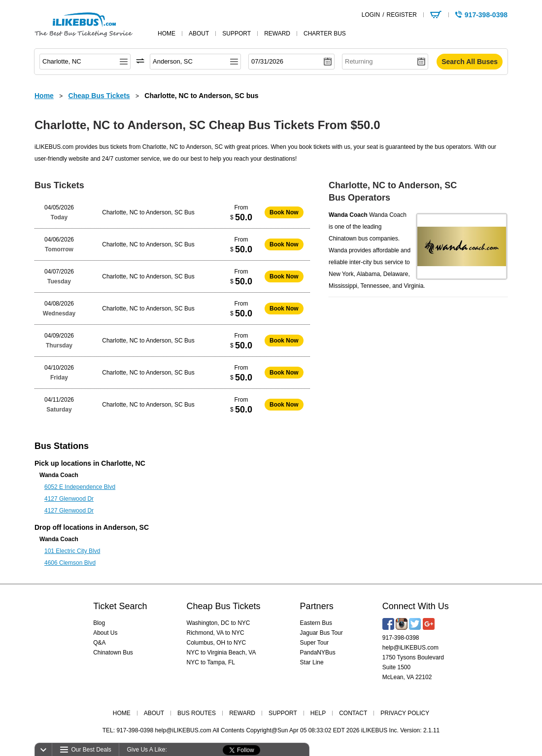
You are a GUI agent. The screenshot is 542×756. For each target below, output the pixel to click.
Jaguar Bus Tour (322, 633)
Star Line (312, 662)
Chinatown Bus (113, 653)
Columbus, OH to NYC (217, 643)
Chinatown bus (348, 239)
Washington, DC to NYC (219, 623)
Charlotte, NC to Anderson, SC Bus (148, 212)
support (237, 34)
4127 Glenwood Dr (69, 499)
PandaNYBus (318, 653)
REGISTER (401, 15)
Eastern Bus (316, 623)
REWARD (242, 713)
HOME (122, 713)
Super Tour (314, 643)
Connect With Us (416, 606)
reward (277, 34)
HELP (318, 713)
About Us (105, 633)
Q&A (99, 643)
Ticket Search (120, 606)
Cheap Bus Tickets (224, 606)
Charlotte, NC (123, 463)
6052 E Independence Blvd (80, 487)
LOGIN (371, 15)
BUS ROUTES (197, 713)
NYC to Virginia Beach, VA (221, 653)
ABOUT (154, 713)
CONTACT (353, 713)
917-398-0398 (401, 638)
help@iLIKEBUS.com (410, 648)
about (199, 34)
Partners (317, 606)
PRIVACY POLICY (405, 713)
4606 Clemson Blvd (70, 563)
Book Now (284, 212)
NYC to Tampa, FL (211, 662)
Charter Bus (325, 34)
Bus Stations (62, 446)
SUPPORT (283, 713)
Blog (99, 623)
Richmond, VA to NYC (216, 633)
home (167, 34)
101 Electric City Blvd (72, 551)
